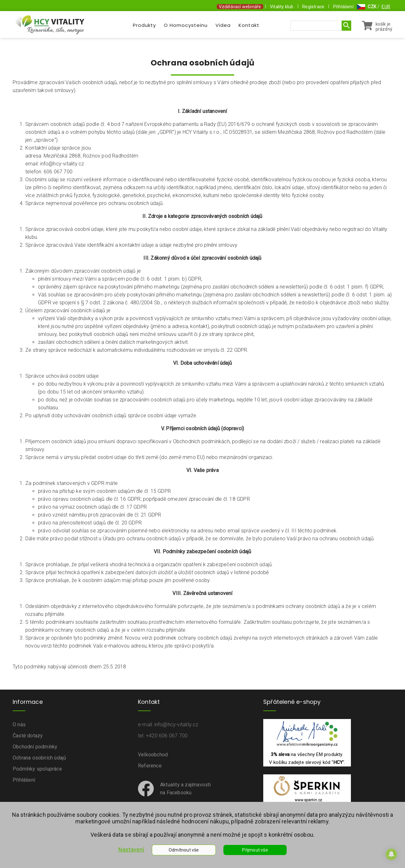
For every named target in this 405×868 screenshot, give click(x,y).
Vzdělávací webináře (240, 7)
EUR (386, 7)
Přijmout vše (255, 850)
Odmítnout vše (184, 850)
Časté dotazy (28, 736)
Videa (223, 25)
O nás (19, 725)
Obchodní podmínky (35, 747)
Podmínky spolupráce (37, 769)
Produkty (144, 25)
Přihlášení (343, 7)
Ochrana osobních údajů (39, 758)
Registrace (313, 7)
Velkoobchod (153, 755)
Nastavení (131, 849)
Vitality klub (282, 7)
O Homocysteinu (186, 25)
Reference (150, 766)
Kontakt (249, 25)
